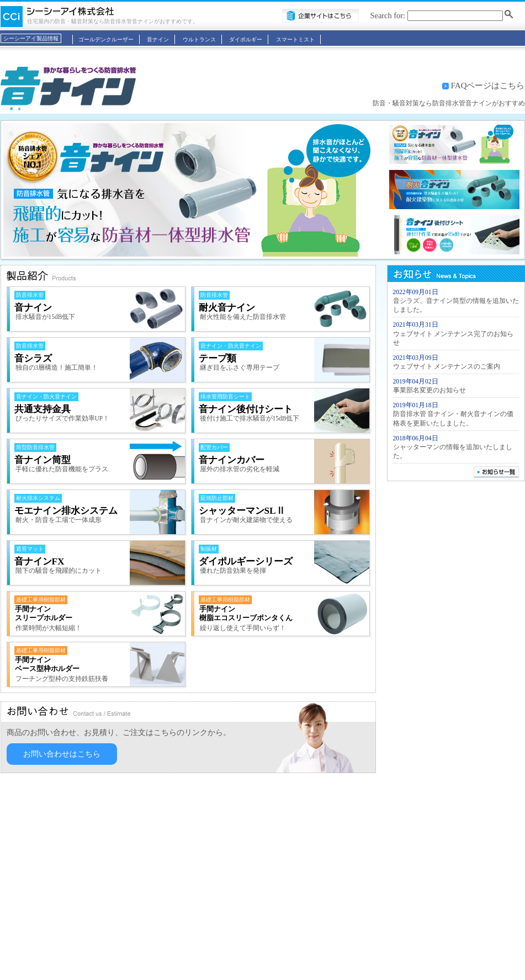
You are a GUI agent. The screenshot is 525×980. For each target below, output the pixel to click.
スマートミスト (295, 39)
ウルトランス (199, 39)
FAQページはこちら (488, 86)
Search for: (388, 15)
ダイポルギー (246, 39)
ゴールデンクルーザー (106, 39)
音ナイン (158, 39)
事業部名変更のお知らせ (429, 390)
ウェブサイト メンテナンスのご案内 (447, 366)
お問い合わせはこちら (62, 754)
